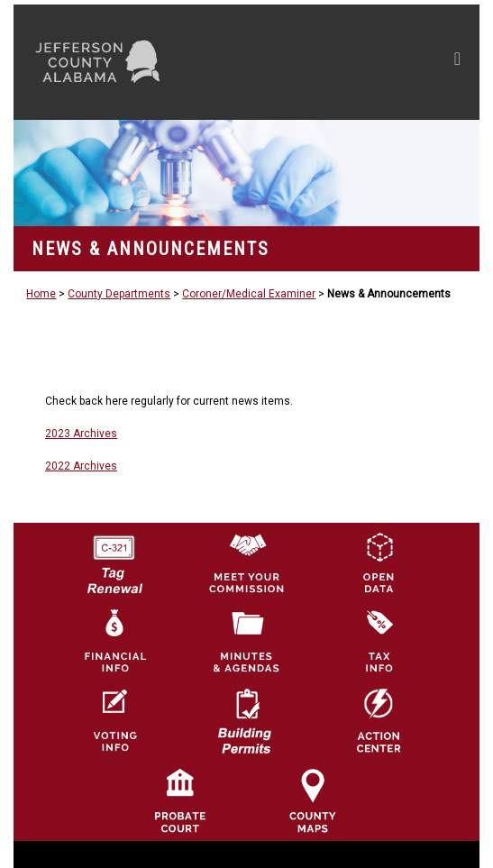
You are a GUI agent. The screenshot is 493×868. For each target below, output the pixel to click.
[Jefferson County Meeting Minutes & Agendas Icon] (246, 641)
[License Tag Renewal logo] (114, 558)
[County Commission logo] (246, 562)
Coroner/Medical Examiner (249, 294)
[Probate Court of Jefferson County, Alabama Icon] (180, 800)
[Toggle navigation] (457, 62)
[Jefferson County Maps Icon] (313, 800)
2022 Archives (81, 466)
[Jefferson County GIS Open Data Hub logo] (379, 562)
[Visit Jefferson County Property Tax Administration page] (379, 641)
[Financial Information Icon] (114, 641)
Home (41, 294)
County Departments (119, 294)
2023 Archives (81, 434)
